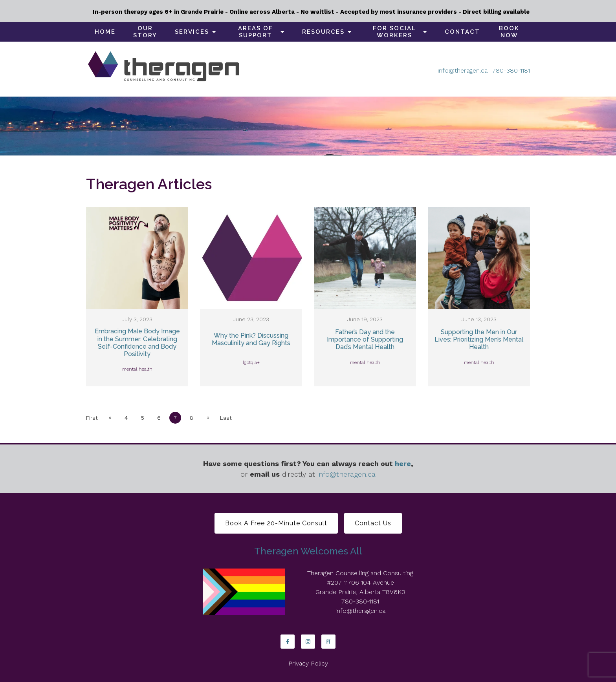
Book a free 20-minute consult (276, 523)
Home (105, 32)
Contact (462, 32)
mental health (137, 369)
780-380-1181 (511, 70)
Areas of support (256, 32)
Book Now (509, 32)
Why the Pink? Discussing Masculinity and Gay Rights (251, 339)
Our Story (145, 32)
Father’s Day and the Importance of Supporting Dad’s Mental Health (365, 339)
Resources (323, 32)
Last (227, 418)
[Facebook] (288, 642)
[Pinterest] (328, 642)
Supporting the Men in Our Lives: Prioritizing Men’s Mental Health (479, 339)
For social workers (394, 32)
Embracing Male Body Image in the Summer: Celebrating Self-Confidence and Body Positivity (137, 343)
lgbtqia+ (251, 362)
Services (192, 32)
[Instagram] (308, 642)
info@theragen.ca (463, 70)
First (92, 418)
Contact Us (373, 523)
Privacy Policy (308, 663)
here (403, 464)
